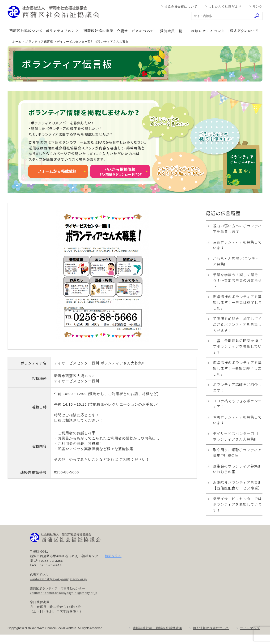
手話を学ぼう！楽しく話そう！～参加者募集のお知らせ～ (237, 280)
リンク (257, 6)
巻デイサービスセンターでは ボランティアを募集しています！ (237, 504)
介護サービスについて (135, 31)
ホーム (17, 42)
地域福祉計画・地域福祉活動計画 (157, 628)
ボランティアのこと (62, 31)
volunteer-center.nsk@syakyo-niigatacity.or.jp (64, 593)
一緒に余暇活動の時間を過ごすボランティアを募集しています (237, 346)
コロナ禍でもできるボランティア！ (237, 404)
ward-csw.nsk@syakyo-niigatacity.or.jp (58, 579)
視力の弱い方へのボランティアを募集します (237, 229)
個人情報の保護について (211, 628)
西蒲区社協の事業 (98, 31)
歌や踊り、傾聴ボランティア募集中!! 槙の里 (237, 453)
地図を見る (113, 556)
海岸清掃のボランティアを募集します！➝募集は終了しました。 (237, 368)
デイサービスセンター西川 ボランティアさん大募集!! (236, 436)
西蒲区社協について (26, 31)
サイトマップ (250, 628)
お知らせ (207, 31)
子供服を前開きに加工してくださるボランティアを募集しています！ (237, 324)
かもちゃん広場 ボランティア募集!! (236, 261)
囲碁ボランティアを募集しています (237, 245)
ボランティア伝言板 (39, 42)
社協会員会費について (181, 6)
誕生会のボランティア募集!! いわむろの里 (237, 469)
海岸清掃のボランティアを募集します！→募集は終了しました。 (237, 302)
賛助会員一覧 (171, 31)
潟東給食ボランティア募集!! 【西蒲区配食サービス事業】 (238, 485)
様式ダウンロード (244, 31)
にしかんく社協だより (225, 6)
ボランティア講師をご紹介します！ (237, 387)
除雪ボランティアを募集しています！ (237, 420)
